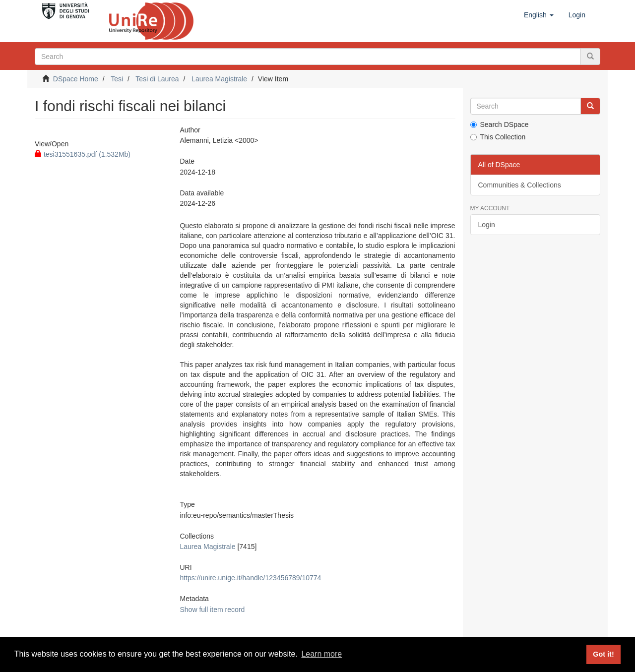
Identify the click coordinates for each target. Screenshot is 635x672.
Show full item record (212, 610)
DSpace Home (76, 79)
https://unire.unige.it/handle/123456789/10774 (250, 578)
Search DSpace (500, 124)
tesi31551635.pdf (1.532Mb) (83, 154)
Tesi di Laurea (157, 79)
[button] (539, 15)
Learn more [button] (321, 654)
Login (487, 225)
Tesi (117, 79)
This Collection (498, 137)
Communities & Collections (520, 185)
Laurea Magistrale (219, 79)
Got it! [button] (603, 654)
